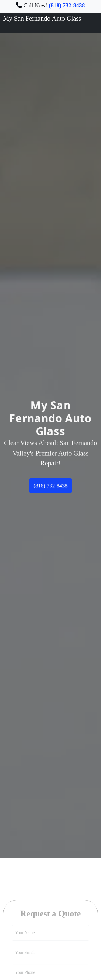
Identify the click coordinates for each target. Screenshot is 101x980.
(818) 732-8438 (51, 487)
